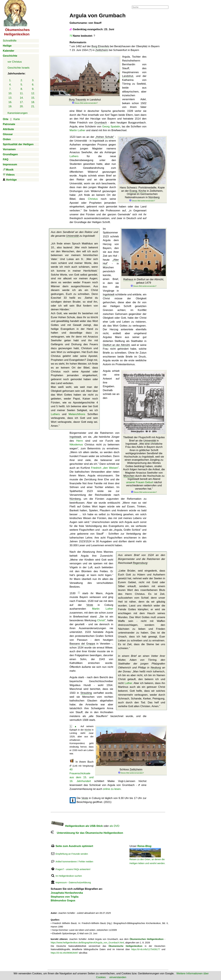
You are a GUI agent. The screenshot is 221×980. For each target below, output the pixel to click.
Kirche (88, 730)
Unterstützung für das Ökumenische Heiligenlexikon (87, 833)
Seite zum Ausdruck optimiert (74, 846)
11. (22, 93)
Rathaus (128, 279)
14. (22, 98)
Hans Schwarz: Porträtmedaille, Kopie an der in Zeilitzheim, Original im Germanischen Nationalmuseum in (142, 194)
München (129, 476)
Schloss (131, 771)
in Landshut (85, 101)
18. (33, 102)
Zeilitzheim (102, 50)
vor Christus (15, 62)
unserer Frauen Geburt (140, 482)
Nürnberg (154, 197)
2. (22, 80)
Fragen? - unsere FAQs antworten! (73, 869)
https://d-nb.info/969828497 (65, 953)
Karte (17, 119)
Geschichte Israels (19, 68)
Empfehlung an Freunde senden (72, 854)
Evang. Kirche (138, 191)
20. (22, 106)
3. (33, 80)
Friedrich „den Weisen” (105, 468)
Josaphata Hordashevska (67, 893)
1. (10, 80)
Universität (72, 236)
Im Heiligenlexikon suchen (69, 876)
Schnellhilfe (10, 41)
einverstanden (118, 977)
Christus (93, 199)
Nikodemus (76, 445)
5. (22, 85)
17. (22, 102)
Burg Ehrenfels (100, 46)
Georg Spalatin (111, 127)
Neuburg (156, 668)
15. (33, 98)
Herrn (80, 441)
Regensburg (140, 563)
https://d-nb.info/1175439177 (146, 949)
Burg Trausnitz (78, 100)
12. (33, 93)
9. (33, 89)
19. (10, 106)
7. (10, 89)
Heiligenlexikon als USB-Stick (77, 826)
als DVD (114, 826)
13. (10, 98)
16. (10, 102)
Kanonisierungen (18, 113)
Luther (128, 683)
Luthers (74, 156)
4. (10, 85)
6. (33, 85)
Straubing (86, 693)
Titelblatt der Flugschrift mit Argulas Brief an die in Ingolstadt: (144, 465)
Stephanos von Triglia (65, 897)
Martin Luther (77, 130)
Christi (101, 620)
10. (10, 93)
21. (33, 106)
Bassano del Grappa (82, 644)
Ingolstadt (109, 295)
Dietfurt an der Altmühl (116, 345)
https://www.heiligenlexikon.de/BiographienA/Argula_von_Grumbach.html (87, 943)
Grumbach (101, 123)
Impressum (61, 882)
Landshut (128, 76)
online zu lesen (112, 789)
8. (22, 89)
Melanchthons (77, 414)
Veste (90, 605)
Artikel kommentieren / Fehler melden (74, 862)
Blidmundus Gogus (63, 900)
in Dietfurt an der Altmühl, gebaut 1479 (144, 283)
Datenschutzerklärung (80, 882)
